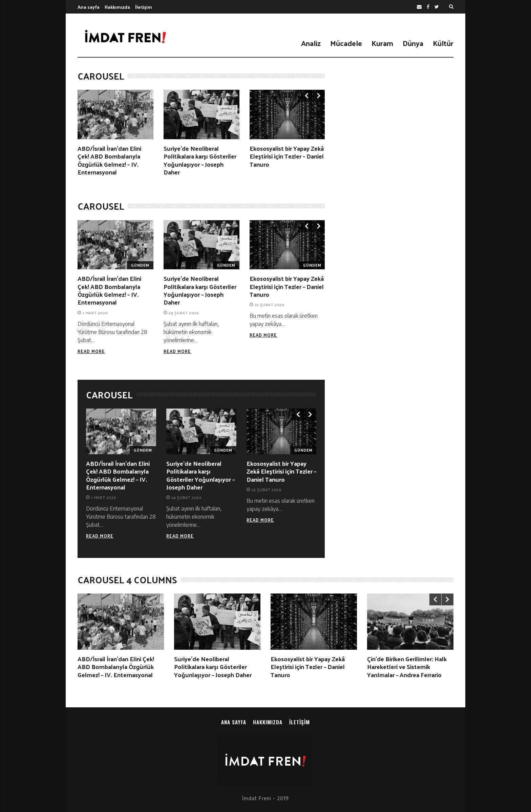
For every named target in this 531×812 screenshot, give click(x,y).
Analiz (311, 43)
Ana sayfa (89, 7)
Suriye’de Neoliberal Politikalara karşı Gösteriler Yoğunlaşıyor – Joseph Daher (200, 160)
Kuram (382, 43)
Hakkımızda (117, 7)
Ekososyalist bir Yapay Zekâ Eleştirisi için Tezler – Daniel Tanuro (287, 156)
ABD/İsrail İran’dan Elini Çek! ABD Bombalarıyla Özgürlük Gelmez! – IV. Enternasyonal (109, 160)
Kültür (443, 43)
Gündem (140, 265)
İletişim (144, 7)
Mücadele (346, 43)
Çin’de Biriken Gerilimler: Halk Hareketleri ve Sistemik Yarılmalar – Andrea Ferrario (407, 667)
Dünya (413, 43)
